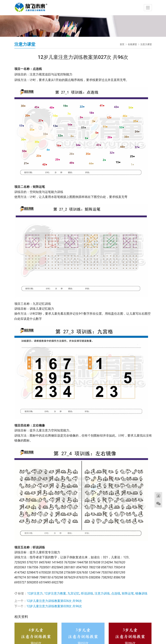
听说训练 (87, 593)
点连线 (116, 593)
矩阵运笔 (128, 593)
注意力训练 (102, 593)
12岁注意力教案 (55, 593)
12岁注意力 (35, 593)
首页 (122, 44)
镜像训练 (141, 593)
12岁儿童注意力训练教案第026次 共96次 (54, 601)
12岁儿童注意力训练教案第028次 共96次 (54, 606)
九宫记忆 (74, 593)
